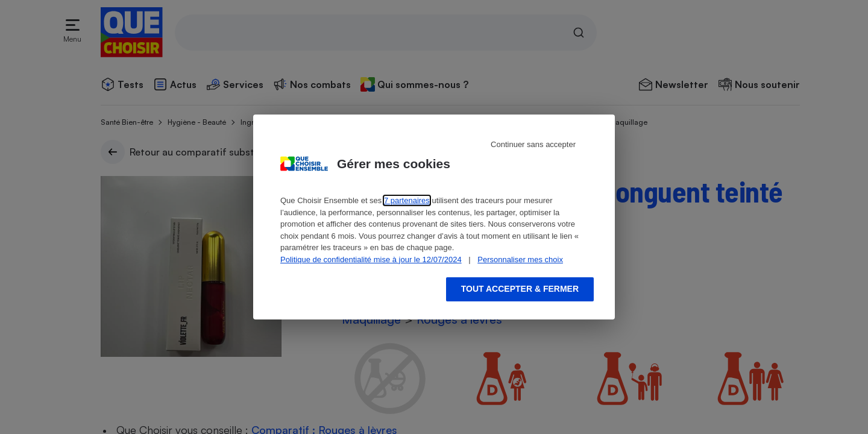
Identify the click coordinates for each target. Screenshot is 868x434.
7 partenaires (407, 200)
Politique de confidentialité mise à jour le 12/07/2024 (371, 259)
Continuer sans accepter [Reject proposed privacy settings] (533, 144)
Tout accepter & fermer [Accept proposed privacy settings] (520, 289)
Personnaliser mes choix (520, 259)
